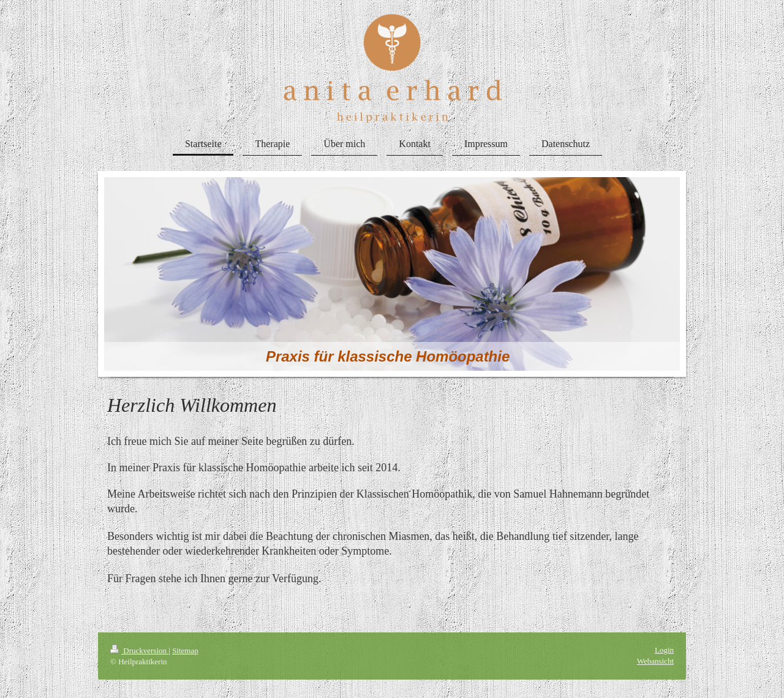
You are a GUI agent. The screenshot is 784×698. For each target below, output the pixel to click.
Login (664, 650)
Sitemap (185, 651)
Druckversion (139, 651)
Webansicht (655, 661)
